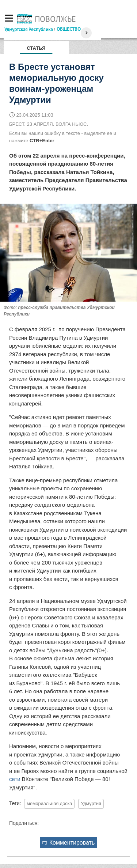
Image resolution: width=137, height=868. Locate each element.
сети (15, 779)
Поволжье (55, 19)
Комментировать (69, 843)
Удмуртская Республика (28, 29)
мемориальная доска (49, 804)
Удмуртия (91, 804)
